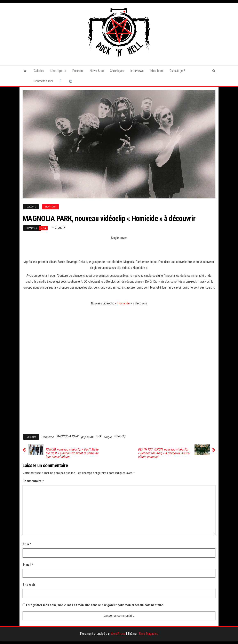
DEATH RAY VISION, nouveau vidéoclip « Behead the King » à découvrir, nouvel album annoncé (164, 453)
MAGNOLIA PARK (67, 436)
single (108, 437)
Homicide (124, 303)
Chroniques (117, 71)
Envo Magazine (149, 634)
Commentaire (33, 481)
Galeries (39, 71)
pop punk (87, 437)
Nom (27, 544)
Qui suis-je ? (177, 71)
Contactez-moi (43, 81)
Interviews (137, 71)
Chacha (60, 228)
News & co (97, 71)
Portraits (78, 71)
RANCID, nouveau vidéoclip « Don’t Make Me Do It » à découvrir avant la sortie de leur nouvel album (72, 453)
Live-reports (58, 71)
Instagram (71, 81)
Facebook (61, 81)
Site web (29, 585)
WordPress (118, 634)
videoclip (120, 436)
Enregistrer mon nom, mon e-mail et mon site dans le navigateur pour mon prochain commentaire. (95, 605)
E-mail (28, 565)
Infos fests (157, 71)
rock (98, 436)
